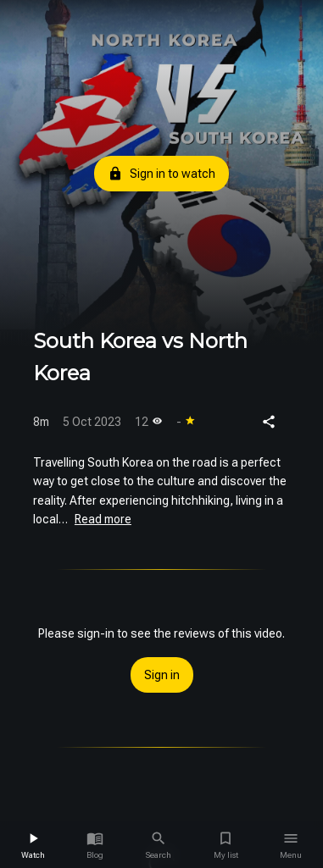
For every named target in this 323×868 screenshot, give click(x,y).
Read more (103, 519)
